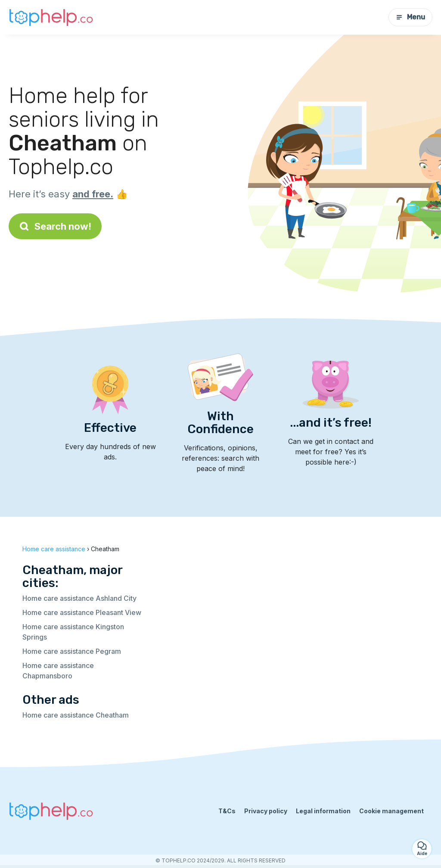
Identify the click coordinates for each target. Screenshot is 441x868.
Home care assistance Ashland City (79, 598)
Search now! (55, 226)
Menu (410, 17)
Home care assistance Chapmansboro (58, 671)
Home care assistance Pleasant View (82, 612)
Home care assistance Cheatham (76, 715)
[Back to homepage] (52, 17)
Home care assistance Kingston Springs (73, 632)
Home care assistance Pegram (72, 651)
